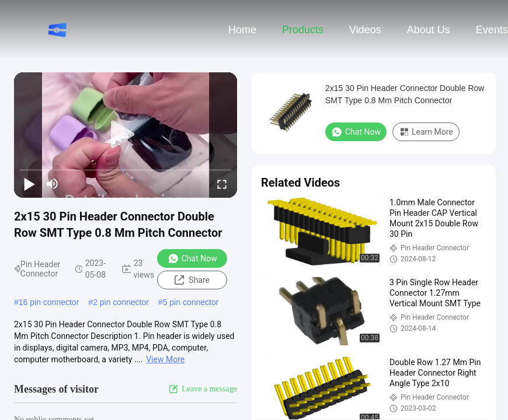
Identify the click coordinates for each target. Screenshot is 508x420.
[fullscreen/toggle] (222, 184)
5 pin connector (191, 302)
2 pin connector (121, 302)
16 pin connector (49, 302)
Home (242, 30)
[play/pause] (29, 184)
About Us (429, 30)
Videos (365, 30)
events (492, 30)
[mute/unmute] (53, 184)
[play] (126, 135)
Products (303, 30)
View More (165, 359)
